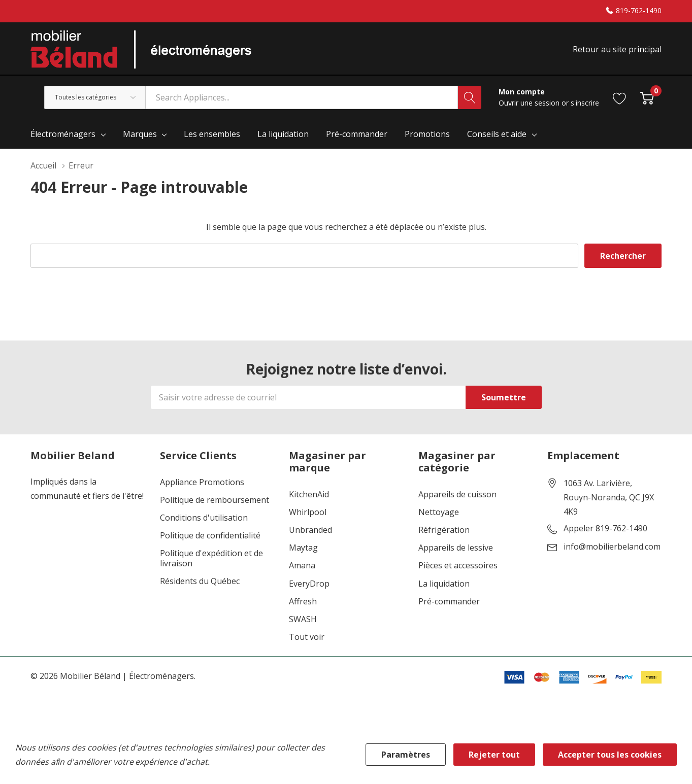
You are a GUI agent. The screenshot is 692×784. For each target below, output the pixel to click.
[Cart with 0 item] (647, 97)
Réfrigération (444, 530)
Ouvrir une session (530, 103)
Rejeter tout (494, 755)
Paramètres (406, 755)
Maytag (303, 548)
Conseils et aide (497, 134)
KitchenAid (309, 495)
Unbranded (310, 530)
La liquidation (444, 584)
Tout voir (307, 637)
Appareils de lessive (456, 548)
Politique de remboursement (215, 500)
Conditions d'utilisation (204, 518)
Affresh (303, 602)
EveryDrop (309, 584)
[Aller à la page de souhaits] (620, 97)
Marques (140, 134)
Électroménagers (63, 134)
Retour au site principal (617, 49)
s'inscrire (585, 103)
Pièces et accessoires (458, 566)
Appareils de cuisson (457, 495)
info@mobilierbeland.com (612, 547)
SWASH (303, 619)
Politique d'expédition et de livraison (211, 558)
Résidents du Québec (200, 581)
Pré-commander (449, 602)
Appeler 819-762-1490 (605, 529)
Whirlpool (308, 512)
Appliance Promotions (202, 482)
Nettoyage (439, 512)
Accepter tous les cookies (610, 755)
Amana (302, 566)
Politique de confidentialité (210, 536)
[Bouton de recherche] (470, 97)
